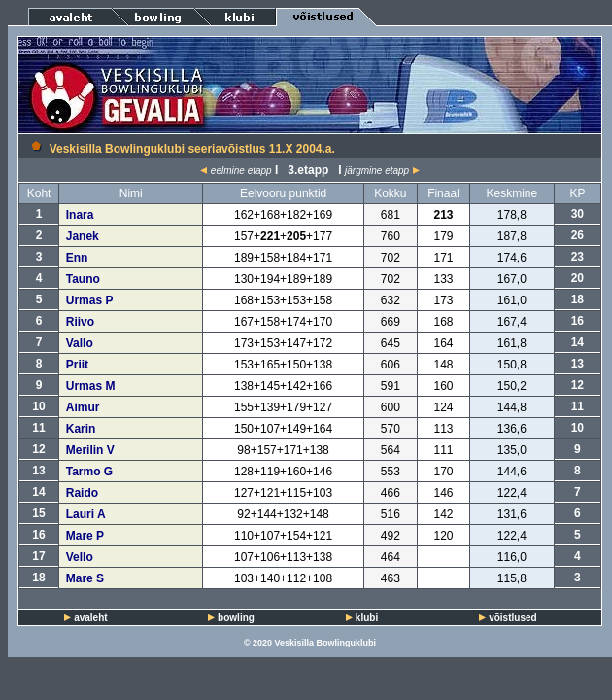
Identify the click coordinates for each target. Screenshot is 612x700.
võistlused (512, 618)
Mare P (85, 536)
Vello (80, 557)
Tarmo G (89, 472)
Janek (83, 236)
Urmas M (91, 386)
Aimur (83, 407)
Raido (82, 493)
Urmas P (90, 300)
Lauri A (86, 514)
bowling (236, 618)
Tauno (83, 279)
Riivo (80, 322)
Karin (81, 429)
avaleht (90, 618)
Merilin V (90, 450)
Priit (77, 365)
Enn (77, 258)
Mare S (85, 578)
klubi (367, 618)
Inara (80, 215)
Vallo (80, 343)
